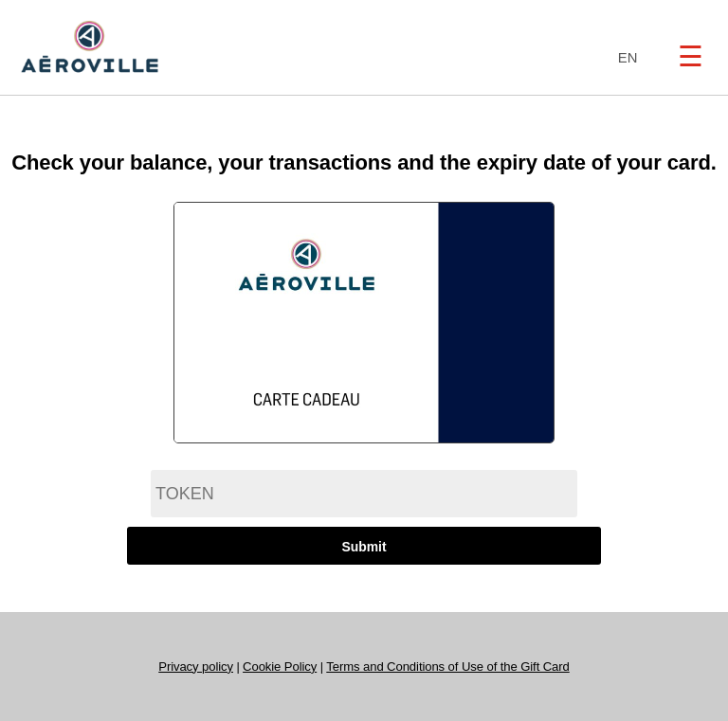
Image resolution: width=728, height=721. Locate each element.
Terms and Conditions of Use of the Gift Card (447, 667)
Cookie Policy (280, 667)
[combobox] (623, 58)
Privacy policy (196, 667)
